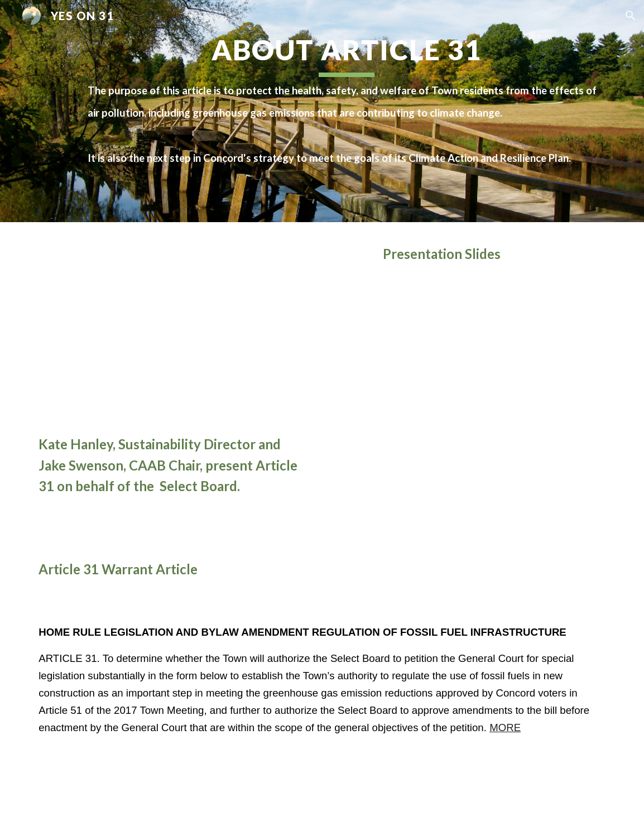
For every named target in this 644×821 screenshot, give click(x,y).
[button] (631, 16)
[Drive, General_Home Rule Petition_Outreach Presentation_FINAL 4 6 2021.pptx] (494, 409)
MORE (505, 728)
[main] (346, 111)
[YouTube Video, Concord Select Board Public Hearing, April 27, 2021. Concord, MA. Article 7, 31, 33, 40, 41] (174, 331)
